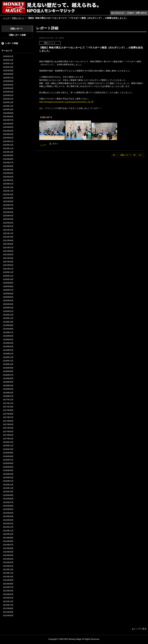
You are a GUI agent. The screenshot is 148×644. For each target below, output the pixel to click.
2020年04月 (8, 301)
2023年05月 (8, 170)
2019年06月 (8, 336)
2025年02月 (8, 95)
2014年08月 (8, 541)
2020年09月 (8, 283)
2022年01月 (8, 226)
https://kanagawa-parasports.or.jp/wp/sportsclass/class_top (65, 102)
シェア (43, 145)
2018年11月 (8, 361)
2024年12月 (8, 102)
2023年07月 (8, 163)
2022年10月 (8, 194)
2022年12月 (8, 187)
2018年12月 (8, 357)
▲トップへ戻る (139, 629)
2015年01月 (8, 524)
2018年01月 (8, 396)
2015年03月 (8, 516)
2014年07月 (8, 545)
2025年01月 (8, 99)
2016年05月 (8, 467)
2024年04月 (8, 131)
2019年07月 (8, 332)
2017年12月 (8, 400)
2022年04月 (8, 216)
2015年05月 (8, 509)
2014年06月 (8, 548)
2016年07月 (8, 460)
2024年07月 (8, 120)
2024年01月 (8, 141)
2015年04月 (8, 513)
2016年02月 (8, 478)
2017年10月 (8, 407)
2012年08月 (8, 608)
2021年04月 (8, 258)
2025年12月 (8, 60)
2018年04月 (8, 386)
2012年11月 (8, 605)
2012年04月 (8, 615)
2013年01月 (8, 598)
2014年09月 (8, 538)
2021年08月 (8, 244)
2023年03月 (8, 177)
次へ (141, 155)
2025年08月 (8, 74)
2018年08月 (8, 371)
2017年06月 (8, 421)
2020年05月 (8, 297)
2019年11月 (8, 318)
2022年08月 (8, 201)
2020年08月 (8, 286)
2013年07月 (8, 587)
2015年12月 (8, 485)
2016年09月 (8, 453)
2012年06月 (8, 612)
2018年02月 (8, 393)
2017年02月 (8, 435)
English (131, 13)
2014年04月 (8, 555)
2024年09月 (8, 113)
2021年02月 (8, 265)
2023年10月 (8, 152)
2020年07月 (8, 290)
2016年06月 (8, 463)
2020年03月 (8, 304)
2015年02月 (8, 520)
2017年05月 (8, 424)
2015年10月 (8, 492)
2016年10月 (8, 449)
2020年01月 (8, 311)
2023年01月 (8, 184)
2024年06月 (8, 124)
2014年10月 (8, 534)
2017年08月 (8, 414)
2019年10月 (8, 322)
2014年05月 (8, 552)
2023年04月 (8, 173)
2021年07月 (8, 248)
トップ (6, 18)
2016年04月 (8, 470)
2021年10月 (8, 237)
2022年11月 (8, 191)
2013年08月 (8, 584)
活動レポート (18, 18)
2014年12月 (8, 527)
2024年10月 (8, 109)
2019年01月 (8, 354)
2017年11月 (8, 403)
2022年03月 (8, 219)
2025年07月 (8, 78)
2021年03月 (8, 262)
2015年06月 (8, 506)
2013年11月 (8, 573)
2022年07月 (8, 205)
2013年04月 (8, 591)
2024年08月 (8, 117)
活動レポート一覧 (128, 155)
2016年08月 (8, 456)
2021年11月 (8, 233)
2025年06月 (8, 81)
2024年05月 (8, 127)
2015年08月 (8, 499)
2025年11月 (8, 63)
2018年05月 (8, 382)
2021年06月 (8, 251)
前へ (115, 155)
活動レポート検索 (17, 35)
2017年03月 (8, 432)
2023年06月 (8, 166)
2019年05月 (8, 340)
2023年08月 (8, 159)
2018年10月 (8, 364)
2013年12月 (8, 569)
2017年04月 (8, 428)
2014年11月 (8, 531)
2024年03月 (8, 134)
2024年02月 (8, 138)
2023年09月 (8, 155)
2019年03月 (8, 347)
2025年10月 (8, 67)
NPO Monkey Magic (73, 639)
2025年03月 (8, 92)
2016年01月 (8, 481)
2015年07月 (8, 502)
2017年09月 (8, 410)
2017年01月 (8, 439)
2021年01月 (8, 269)
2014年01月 (8, 566)
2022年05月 (8, 212)
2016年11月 (8, 446)
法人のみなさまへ (118, 13)
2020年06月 (8, 294)
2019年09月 (8, 325)
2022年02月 (8, 223)
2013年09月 (8, 580)
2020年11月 (8, 276)
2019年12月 (8, 315)
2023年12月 (8, 145)
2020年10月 (8, 279)
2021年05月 (8, 255)
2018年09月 (8, 368)
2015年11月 (8, 488)
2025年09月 (8, 71)
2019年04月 (8, 343)
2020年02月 (8, 308)
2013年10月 (8, 577)
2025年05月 (8, 85)
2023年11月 (8, 148)
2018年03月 (8, 389)
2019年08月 (8, 329)
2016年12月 (8, 442)
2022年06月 (8, 209)
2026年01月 (8, 56)
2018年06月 (8, 378)
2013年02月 (8, 594)
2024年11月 (8, 106)
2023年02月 (8, 180)
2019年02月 (8, 350)
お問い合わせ (141, 13)
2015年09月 (8, 495)
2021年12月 (8, 230)
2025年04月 (8, 88)
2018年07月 (8, 375)
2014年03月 (8, 559)
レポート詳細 (12, 43)
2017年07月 (8, 417)
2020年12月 (8, 272)
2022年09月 (8, 198)
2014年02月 (8, 562)
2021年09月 (8, 240)
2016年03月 (8, 474)
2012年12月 (8, 601)
